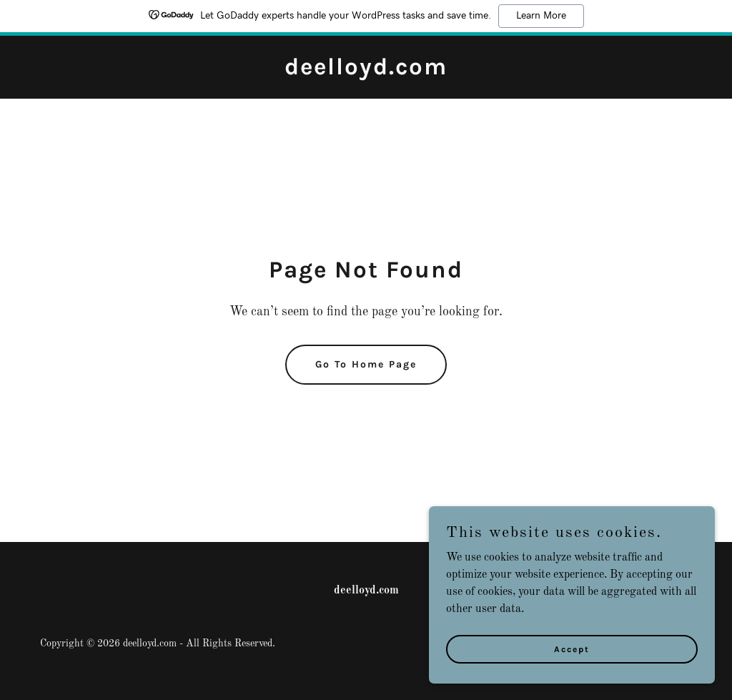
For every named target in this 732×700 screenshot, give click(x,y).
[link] (366, 72)
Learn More (541, 16)
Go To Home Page (366, 364)
